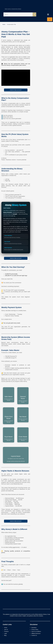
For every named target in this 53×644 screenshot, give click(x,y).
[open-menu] (50, 19)
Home (4, 24)
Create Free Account (16, 90)
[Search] (34, 14)
